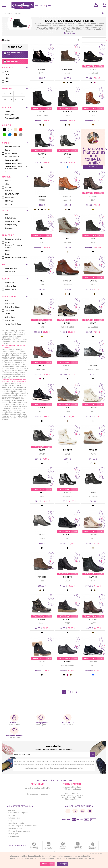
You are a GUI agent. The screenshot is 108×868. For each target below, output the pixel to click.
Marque (6, 177)
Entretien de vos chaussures (19, 831)
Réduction (8, 68)
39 (5, 99)
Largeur (7, 108)
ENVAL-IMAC (67, 69)
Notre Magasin (14, 834)
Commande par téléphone (18, 813)
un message (43, 794)
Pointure (7, 89)
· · (42, 73)
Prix (4, 265)
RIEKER (42, 29)
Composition (9, 296)
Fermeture (8, 235)
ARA (42, 239)
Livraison (12, 815)
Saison (6, 279)
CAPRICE (93, 112)
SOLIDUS (42, 366)
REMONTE (42, 69)
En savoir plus (70, 33)
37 (16, 94)
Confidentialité (14, 836)
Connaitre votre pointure (18, 823)
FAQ (10, 821)
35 (5, 94)
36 (11, 94)
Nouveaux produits (15, 828)
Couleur (7, 125)
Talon (5, 211)
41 (16, 99)
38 (22, 94)
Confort (7, 143)
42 (22, 99)
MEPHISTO (42, 577)
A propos (12, 810)
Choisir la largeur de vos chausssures (23, 826)
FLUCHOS (67, 196)
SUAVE (93, 323)
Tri (79, 40)
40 (11, 99)
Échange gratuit (14, 818)
